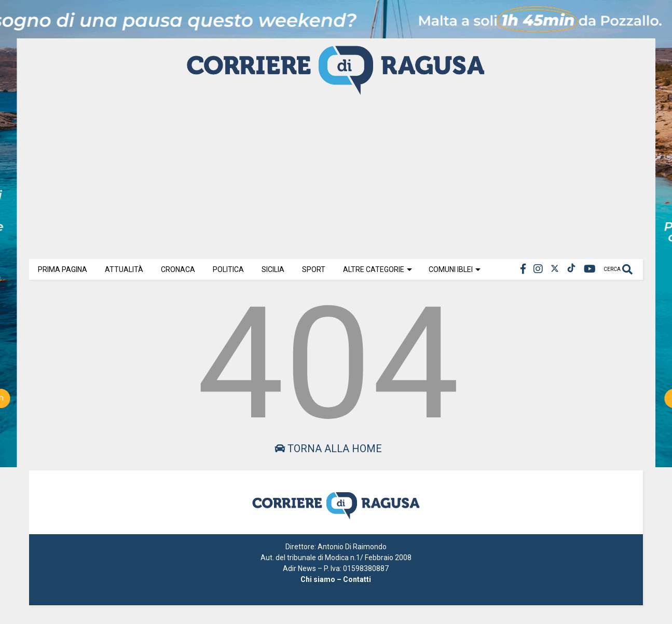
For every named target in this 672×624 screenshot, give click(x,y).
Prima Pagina (63, 269)
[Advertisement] (336, 176)
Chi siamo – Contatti (336, 579)
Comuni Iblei (455, 269)
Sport (314, 269)
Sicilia (273, 269)
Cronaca (178, 269)
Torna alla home (328, 449)
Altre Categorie (378, 269)
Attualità (124, 269)
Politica (228, 269)
